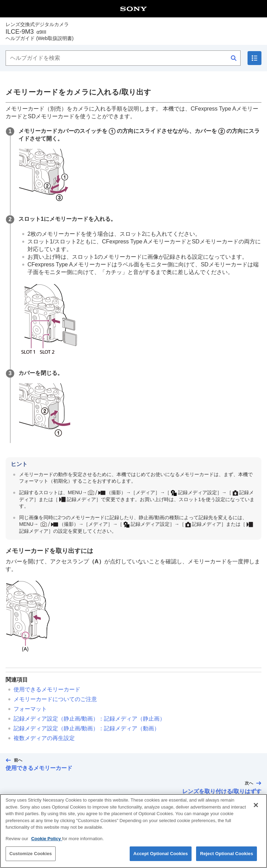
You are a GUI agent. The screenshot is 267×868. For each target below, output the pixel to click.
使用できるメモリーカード (47, 689)
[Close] (256, 805)
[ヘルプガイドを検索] (123, 58)
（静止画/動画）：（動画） (87, 728)
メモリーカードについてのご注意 (55, 699)
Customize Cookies (31, 854)
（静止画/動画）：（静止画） (89, 719)
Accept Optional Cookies (161, 854)
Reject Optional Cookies (226, 854)
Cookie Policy (47, 839)
